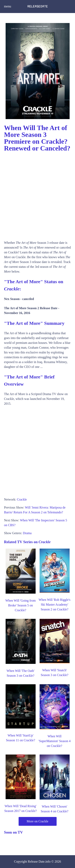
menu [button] (8, 6)
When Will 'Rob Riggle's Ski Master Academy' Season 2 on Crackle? (54, 605)
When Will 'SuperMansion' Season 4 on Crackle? (54, 741)
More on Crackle (37, 821)
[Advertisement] (37, 195)
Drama (27, 533)
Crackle (22, 499)
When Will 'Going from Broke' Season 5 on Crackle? (21, 605)
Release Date (36, 861)
